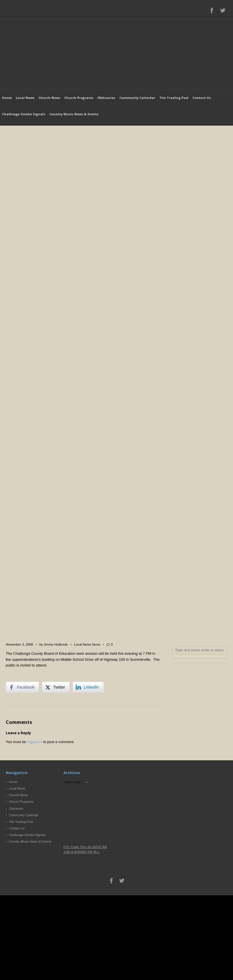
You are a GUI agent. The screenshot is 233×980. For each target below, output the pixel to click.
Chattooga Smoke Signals (24, 114)
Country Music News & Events (74, 114)
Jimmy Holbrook (56, 644)
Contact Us (202, 98)
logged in (35, 742)
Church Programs (79, 98)
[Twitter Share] (56, 687)
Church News (49, 98)
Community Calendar (137, 98)
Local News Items (87, 644)
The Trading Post (174, 98)
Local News (25, 98)
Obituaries (106, 98)
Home (7, 98)
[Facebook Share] (22, 687)
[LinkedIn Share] (88, 687)
